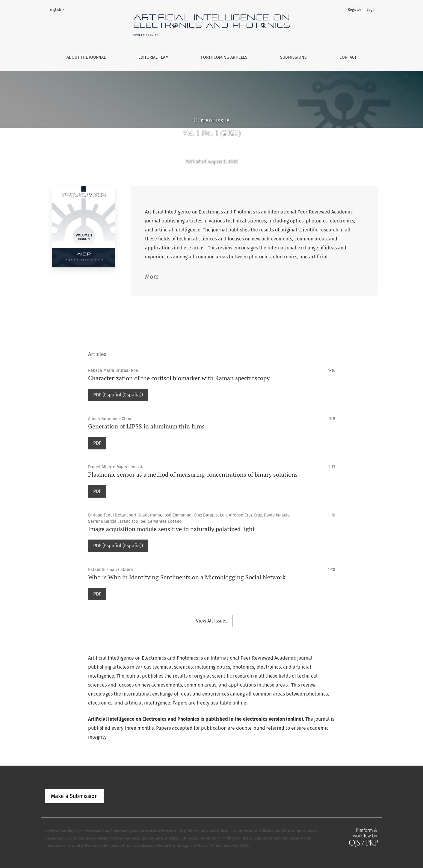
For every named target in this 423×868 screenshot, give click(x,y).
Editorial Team (154, 57)
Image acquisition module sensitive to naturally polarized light (171, 529)
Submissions (293, 57)
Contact (348, 57)
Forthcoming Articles (224, 57)
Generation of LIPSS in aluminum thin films (146, 426)
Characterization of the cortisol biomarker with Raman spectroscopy (179, 378)
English (59, 9)
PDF (97, 443)
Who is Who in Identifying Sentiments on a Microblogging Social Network (187, 577)
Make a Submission (74, 796)
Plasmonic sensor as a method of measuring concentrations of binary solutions (193, 474)
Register (355, 10)
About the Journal (86, 57)
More (152, 277)
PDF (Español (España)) (118, 395)
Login (371, 10)
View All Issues (212, 621)
